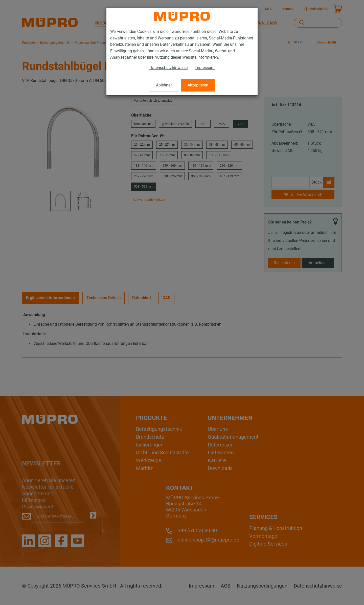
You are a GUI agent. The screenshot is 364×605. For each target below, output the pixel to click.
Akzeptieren (198, 85)
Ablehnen (164, 85)
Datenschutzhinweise (168, 68)
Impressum (205, 68)
